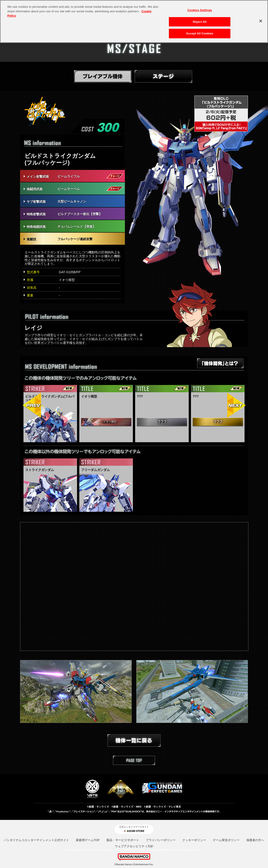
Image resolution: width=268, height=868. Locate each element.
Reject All (200, 22)
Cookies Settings (200, 10)
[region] (134, 21)
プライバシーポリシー (161, 840)
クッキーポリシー (194, 840)
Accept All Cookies (200, 33)
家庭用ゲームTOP (88, 840)
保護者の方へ (255, 840)
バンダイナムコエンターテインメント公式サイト (36, 840)
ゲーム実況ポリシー (226, 840)
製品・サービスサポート (123, 840)
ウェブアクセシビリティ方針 (134, 846)
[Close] (261, 21)
